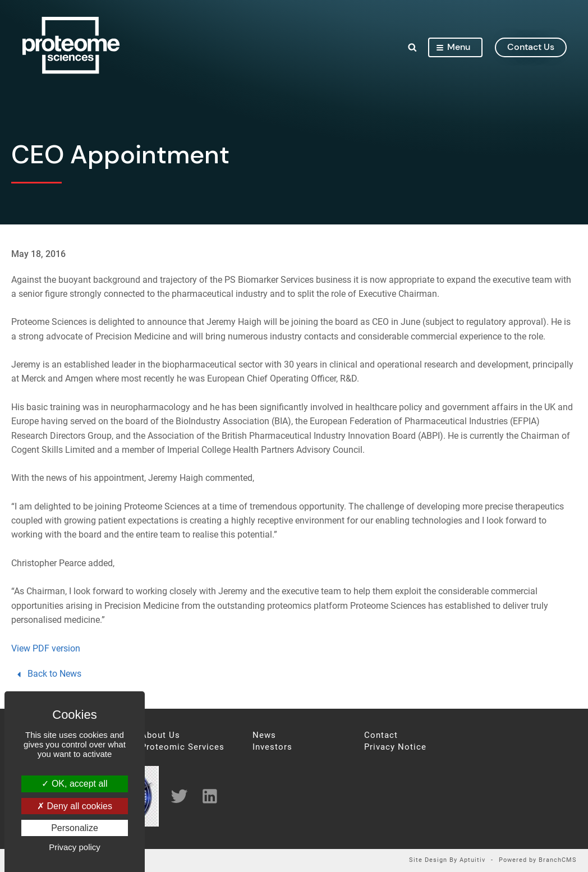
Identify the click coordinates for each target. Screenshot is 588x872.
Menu (453, 47)
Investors (272, 747)
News (264, 735)
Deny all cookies (75, 806)
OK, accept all (74, 784)
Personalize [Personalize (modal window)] (75, 828)
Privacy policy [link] (75, 847)
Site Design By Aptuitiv (447, 860)
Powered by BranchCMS (538, 860)
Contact (381, 735)
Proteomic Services (183, 747)
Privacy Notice (395, 747)
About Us (160, 735)
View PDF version (46, 648)
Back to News (48, 674)
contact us (531, 47)
